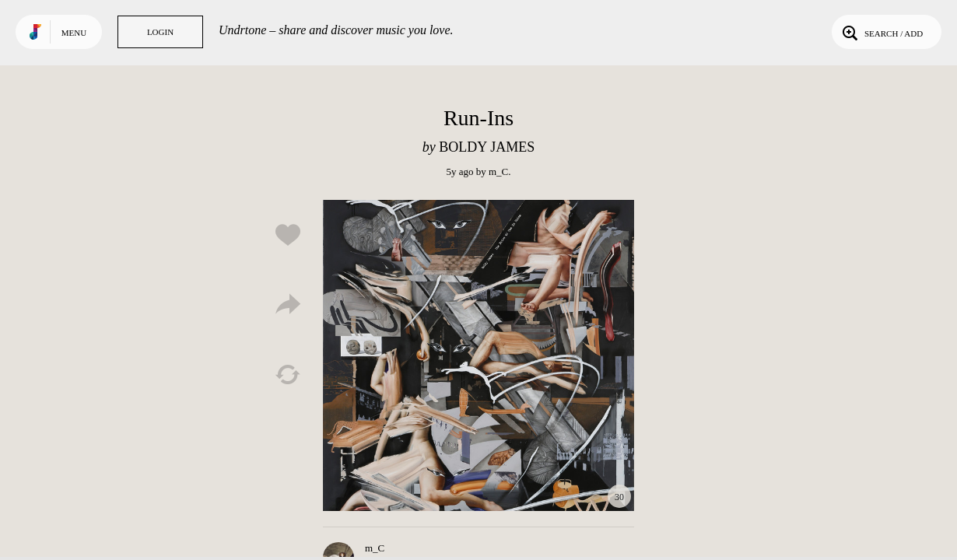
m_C (498, 171)
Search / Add (881, 32)
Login (160, 32)
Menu (74, 33)
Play (478, 355)
